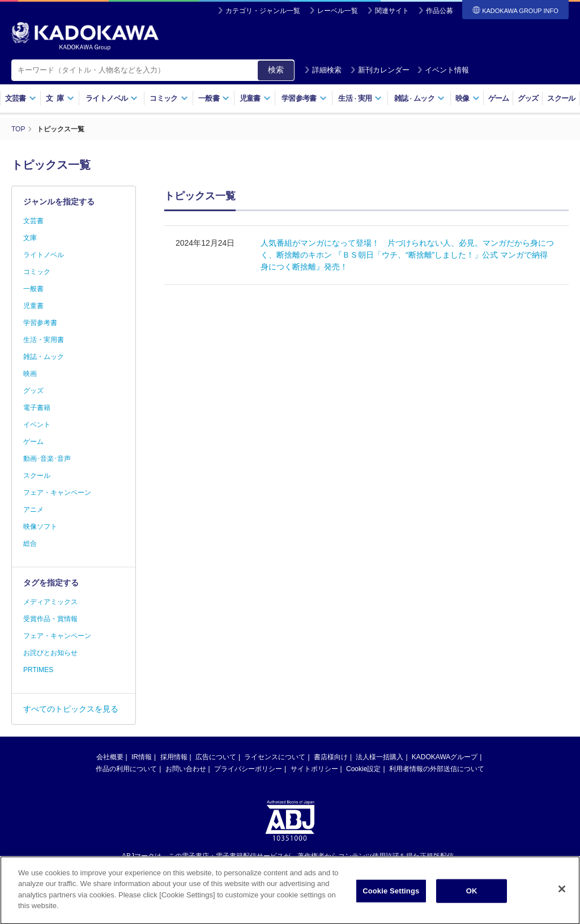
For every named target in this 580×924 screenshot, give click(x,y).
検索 (276, 70)
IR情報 (142, 757)
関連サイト (392, 11)
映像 (468, 98)
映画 (30, 374)
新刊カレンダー (380, 70)
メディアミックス (50, 602)
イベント (37, 425)
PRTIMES (38, 670)
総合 (30, 544)
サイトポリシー (314, 769)
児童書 (255, 98)
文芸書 (21, 98)
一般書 (214, 98)
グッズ (528, 98)
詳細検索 (323, 70)
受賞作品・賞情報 (50, 619)
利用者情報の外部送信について (437, 769)
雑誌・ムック (44, 357)
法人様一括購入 (379, 757)
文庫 (30, 238)
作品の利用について (126, 769)
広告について (216, 757)
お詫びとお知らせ (50, 653)
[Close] (562, 896)
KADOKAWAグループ (445, 757)
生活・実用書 (44, 340)
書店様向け (331, 757)
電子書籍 (37, 408)
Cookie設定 (363, 769)
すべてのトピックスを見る (71, 709)
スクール (561, 98)
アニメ (33, 510)
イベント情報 (443, 70)
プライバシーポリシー (248, 769)
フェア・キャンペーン (57, 493)
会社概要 (110, 757)
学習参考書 (304, 98)
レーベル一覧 (338, 11)
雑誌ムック (419, 98)
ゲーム (499, 98)
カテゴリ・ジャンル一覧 (263, 11)
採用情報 (174, 757)
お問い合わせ (186, 769)
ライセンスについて (275, 757)
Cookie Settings (391, 898)
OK (472, 898)
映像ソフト (40, 527)
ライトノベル (112, 98)
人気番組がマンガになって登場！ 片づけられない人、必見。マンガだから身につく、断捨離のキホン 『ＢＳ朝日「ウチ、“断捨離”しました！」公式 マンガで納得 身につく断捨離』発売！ (408, 255)
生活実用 (360, 98)
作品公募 (440, 11)
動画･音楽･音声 (47, 459)
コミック (169, 98)
